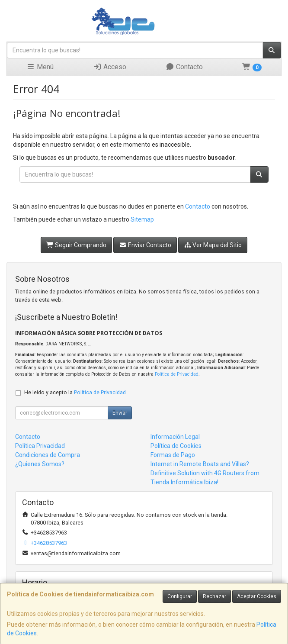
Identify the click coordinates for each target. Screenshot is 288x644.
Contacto (184, 67)
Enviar (120, 413)
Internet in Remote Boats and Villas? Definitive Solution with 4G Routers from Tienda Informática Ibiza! (205, 473)
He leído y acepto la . (76, 392)
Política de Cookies (176, 446)
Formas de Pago (173, 455)
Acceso (110, 67)
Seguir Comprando (77, 245)
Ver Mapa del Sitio (213, 245)
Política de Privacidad (177, 374)
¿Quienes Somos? (40, 464)
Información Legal (175, 437)
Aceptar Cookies (257, 596)
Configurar (180, 596)
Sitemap (142, 219)
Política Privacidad (40, 446)
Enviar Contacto (145, 245)
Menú (40, 67)
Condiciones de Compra (48, 455)
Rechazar (214, 596)
